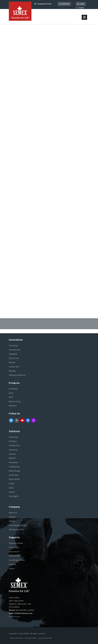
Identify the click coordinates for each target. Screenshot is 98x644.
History (12, 521)
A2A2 (11, 488)
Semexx (12, 454)
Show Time (14, 475)
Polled (12, 484)
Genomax (13, 450)
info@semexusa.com (23, 613)
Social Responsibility (18, 525)
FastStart (13, 441)
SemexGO (13, 389)
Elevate (12, 362)
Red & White (14, 479)
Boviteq (12, 371)
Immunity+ (14, 345)
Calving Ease (14, 467)
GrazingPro (14, 496)
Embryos (13, 406)
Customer (64, 4)
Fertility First (14, 445)
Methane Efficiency (17, 375)
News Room (14, 552)
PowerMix (13, 462)
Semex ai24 (14, 367)
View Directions (15, 617)
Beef (11, 397)
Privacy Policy (31, 638)
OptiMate (13, 354)
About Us (13, 513)
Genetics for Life (16, 529)
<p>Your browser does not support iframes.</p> (49, 165)
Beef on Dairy (15, 401)
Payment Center (16, 543)
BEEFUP (12, 458)
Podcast (12, 564)
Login (81, 4)
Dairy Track (14, 358)
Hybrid (12, 492)
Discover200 (14, 556)
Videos (12, 568)
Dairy (11, 393)
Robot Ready (14, 471)
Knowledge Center (17, 560)
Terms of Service (16, 638)
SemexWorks (15, 350)
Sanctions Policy (46, 638)
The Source (14, 547)
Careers (12, 517)
